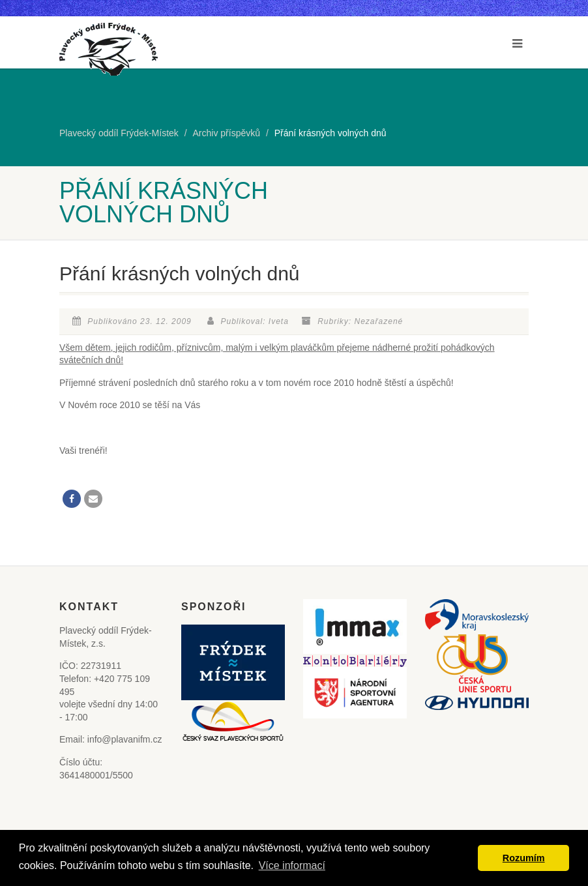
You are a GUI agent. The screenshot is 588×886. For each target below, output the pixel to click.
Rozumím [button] (524, 858)
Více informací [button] (292, 865)
